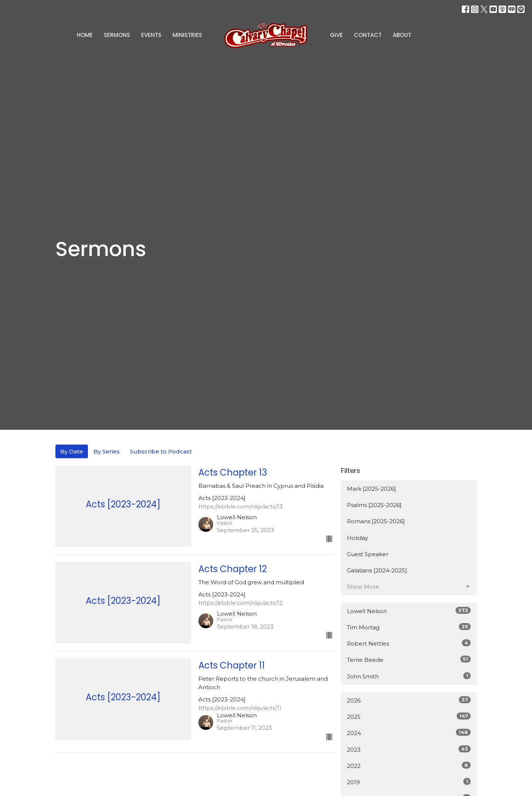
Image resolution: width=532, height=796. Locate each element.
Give (336, 35)
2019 (409, 782)
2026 (409, 700)
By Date (72, 451)
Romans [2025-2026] (376, 521)
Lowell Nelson (409, 611)
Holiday (357, 538)
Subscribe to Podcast (161, 451)
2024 (409, 733)
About (402, 35)
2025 (409, 716)
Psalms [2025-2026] (374, 505)
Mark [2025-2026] (371, 489)
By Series (107, 451)
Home (85, 35)
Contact (368, 35)
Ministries (187, 35)
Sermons (117, 35)
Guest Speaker (368, 554)
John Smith (409, 676)
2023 (409, 749)
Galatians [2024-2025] (377, 570)
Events (151, 35)
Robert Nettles (409, 643)
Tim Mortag (409, 627)
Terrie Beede (409, 659)
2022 (409, 766)
